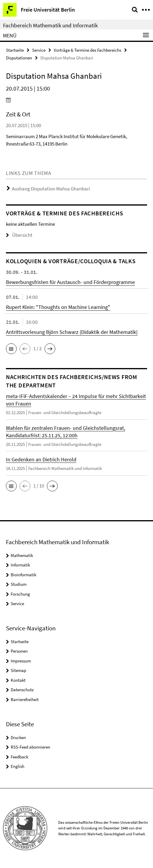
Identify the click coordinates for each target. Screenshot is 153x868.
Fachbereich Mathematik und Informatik (50, 25)
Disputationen (19, 58)
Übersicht (19, 235)
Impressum (21, 661)
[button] (11, 349)
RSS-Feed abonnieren (30, 747)
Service (39, 50)
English (18, 766)
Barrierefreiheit (25, 699)
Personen (19, 651)
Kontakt (18, 680)
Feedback (19, 757)
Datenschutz (22, 690)
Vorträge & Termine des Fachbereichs (87, 50)
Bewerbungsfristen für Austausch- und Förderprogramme (70, 282)
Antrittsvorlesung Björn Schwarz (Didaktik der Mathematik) (72, 332)
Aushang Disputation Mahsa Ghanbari (51, 189)
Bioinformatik (23, 575)
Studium (19, 584)
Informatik (20, 565)
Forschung (20, 594)
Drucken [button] (18, 737)
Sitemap (18, 670)
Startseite (15, 50)
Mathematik (22, 555)
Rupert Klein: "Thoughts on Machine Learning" (58, 307)
